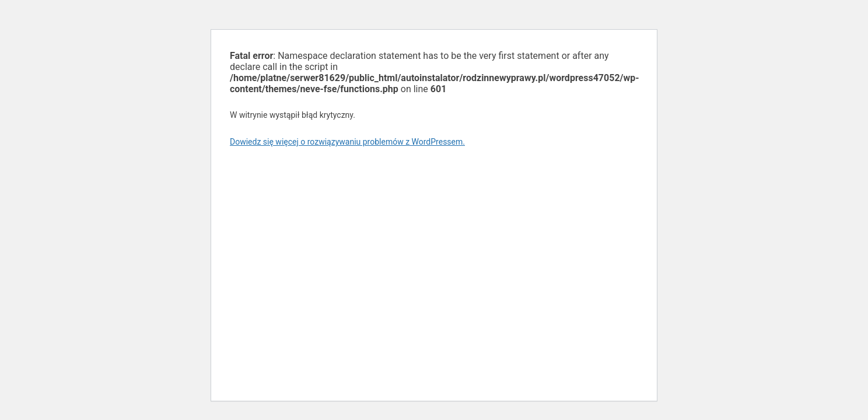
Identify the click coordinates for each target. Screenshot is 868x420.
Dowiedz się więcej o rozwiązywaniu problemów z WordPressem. (347, 142)
